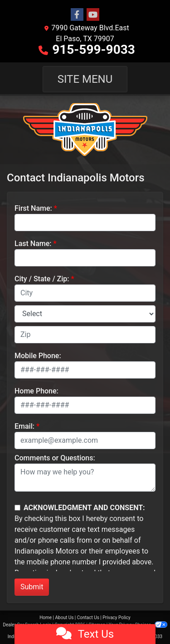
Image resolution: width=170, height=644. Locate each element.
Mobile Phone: (38, 356)
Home (46, 618)
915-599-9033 (94, 50)
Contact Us (88, 618)
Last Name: (33, 244)
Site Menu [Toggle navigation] (85, 79)
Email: (24, 426)
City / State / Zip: (42, 279)
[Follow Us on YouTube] (93, 15)
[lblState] (85, 314)
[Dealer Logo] (85, 130)
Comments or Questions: (55, 458)
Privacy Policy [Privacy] (117, 618)
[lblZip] (85, 335)
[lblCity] (85, 293)
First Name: (33, 208)
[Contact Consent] (17, 508)
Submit (32, 587)
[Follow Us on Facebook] (77, 15)
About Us (65, 618)
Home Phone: (36, 391)
